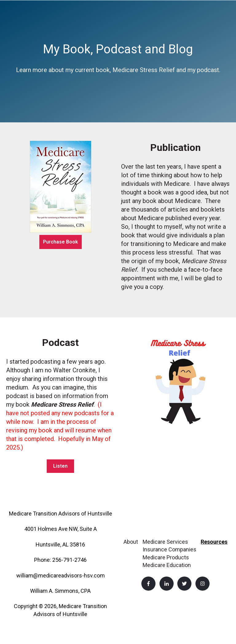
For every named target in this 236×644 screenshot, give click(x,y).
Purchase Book (61, 242)
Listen (60, 466)
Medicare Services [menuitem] (165, 542)
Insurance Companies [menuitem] (169, 549)
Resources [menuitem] (214, 542)
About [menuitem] (131, 542)
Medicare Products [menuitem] (166, 557)
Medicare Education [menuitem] (167, 565)
